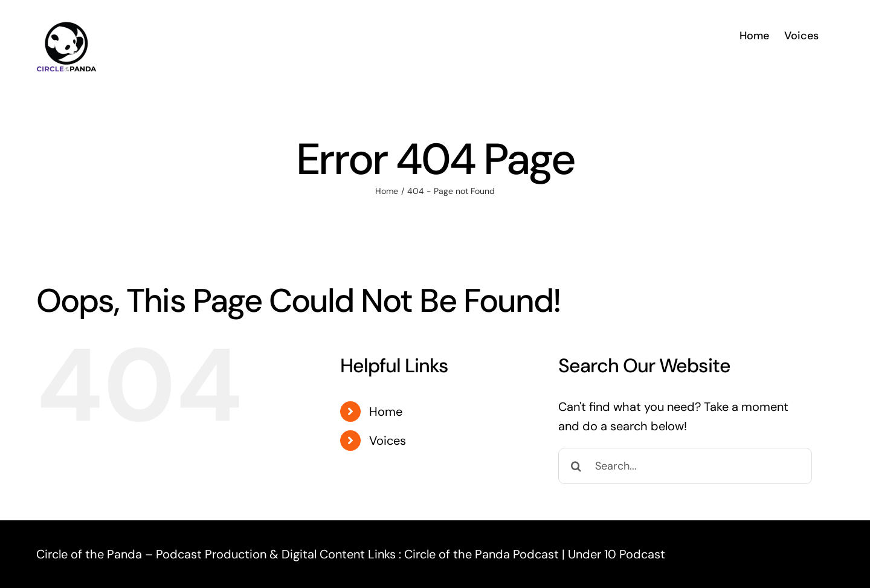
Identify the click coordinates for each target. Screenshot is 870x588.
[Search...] (685, 466)
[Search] (576, 466)
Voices (388, 441)
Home (386, 412)
